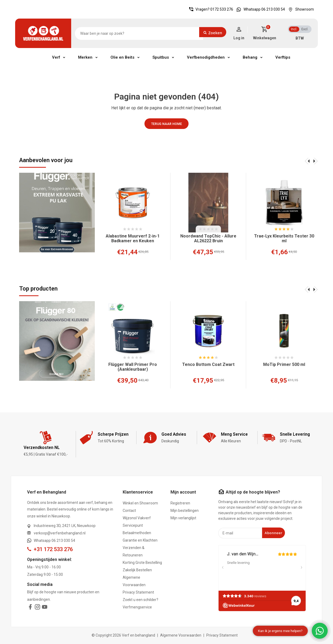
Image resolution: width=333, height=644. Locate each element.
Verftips (283, 57)
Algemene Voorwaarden (134, 581)
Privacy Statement (138, 592)
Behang (250, 57)
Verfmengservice (137, 607)
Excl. (305, 29)
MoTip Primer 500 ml (284, 365)
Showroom (300, 9)
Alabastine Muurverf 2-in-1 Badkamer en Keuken (133, 239)
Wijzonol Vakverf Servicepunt (137, 522)
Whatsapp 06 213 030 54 (259, 9)
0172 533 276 (222, 9)
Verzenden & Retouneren (134, 551)
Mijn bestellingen (185, 511)
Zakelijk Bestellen (137, 570)
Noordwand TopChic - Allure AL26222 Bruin (208, 239)
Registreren (180, 503)
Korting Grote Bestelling (142, 563)
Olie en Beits (122, 57)
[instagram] (37, 608)
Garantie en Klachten (140, 540)
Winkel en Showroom (140, 503)
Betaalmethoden (137, 533)
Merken (85, 57)
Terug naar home (166, 124)
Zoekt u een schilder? (140, 600)
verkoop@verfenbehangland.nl (60, 533)
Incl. (294, 29)
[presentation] (307, 161)
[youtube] (45, 608)
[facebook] (30, 608)
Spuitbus (161, 57)
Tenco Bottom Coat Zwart (208, 365)
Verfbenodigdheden (206, 57)
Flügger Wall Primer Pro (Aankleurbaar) (133, 367)
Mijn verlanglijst (183, 518)
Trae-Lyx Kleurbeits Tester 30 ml (284, 239)
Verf (56, 57)
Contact (129, 511)
